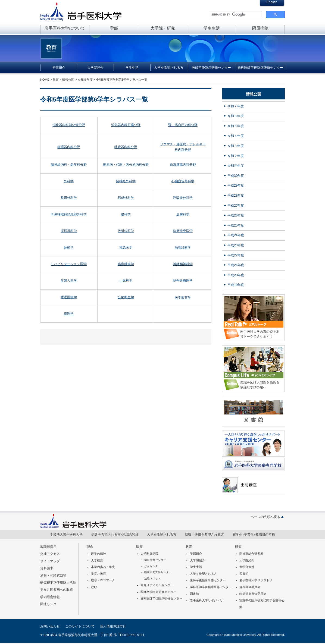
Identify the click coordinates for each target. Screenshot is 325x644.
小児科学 (126, 281)
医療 (139, 547)
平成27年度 (236, 206)
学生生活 (212, 28)
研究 (238, 547)
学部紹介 (59, 68)
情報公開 (68, 80)
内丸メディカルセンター (157, 585)
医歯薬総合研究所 (251, 554)
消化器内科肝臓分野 (126, 125)
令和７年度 (236, 106)
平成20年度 (236, 275)
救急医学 (126, 247)
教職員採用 (48, 547)
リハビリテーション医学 (69, 264)
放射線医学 (126, 231)
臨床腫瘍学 (126, 264)
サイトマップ (50, 561)
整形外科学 (69, 198)
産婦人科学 (69, 281)
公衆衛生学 (126, 297)
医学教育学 (183, 298)
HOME (45, 80)
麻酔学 (69, 247)
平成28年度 (236, 196)
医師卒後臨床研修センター (211, 68)
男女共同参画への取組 (57, 590)
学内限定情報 (50, 597)
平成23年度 (236, 245)
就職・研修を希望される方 (204, 535)
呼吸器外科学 (183, 198)
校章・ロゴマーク (103, 580)
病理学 (69, 314)
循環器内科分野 (69, 147)
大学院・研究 (163, 28)
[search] (235, 15)
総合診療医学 (183, 281)
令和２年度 (236, 156)
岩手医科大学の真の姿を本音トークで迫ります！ (260, 334)
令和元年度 (236, 166)
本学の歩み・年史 (103, 567)
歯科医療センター (155, 560)
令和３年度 (236, 146)
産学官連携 (247, 567)
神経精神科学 (183, 264)
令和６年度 (236, 116)
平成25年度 (236, 225)
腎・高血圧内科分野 (183, 125)
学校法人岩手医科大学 (66, 535)
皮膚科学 (183, 214)
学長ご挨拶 (99, 574)
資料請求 (47, 568)
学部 (114, 28)
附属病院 (260, 28)
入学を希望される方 (169, 68)
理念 (90, 547)
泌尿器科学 (69, 231)
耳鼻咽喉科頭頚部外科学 (69, 214)
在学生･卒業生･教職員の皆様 (254, 535)
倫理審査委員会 (250, 587)
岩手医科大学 (81, 11)
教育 (56, 80)
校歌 (94, 587)
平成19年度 (236, 285)
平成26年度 (236, 215)
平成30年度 (236, 176)
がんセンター (152, 566)
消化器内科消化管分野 (69, 125)
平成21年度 (236, 265)
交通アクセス (50, 554)
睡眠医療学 (69, 297)
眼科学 (126, 214)
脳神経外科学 (126, 181)
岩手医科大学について (65, 28)
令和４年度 (236, 136)
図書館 (194, 594)
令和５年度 (85, 80)
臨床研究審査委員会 (253, 594)
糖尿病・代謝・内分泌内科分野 (126, 165)
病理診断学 (183, 247)
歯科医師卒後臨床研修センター (260, 68)
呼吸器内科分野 (126, 147)
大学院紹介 (95, 68)
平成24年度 (236, 235)
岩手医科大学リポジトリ (206, 600)
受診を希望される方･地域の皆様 (115, 535)
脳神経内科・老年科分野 (69, 165)
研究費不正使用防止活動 (58, 583)
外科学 (69, 181)
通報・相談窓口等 (53, 576)
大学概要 (97, 560)
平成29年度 (236, 186)
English (272, 2)
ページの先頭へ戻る (265, 517)
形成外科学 (126, 198)
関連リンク (48, 604)
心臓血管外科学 (183, 181)
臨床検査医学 (183, 231)
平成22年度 (236, 255)
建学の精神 (99, 554)
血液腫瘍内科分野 (183, 165)
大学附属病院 (149, 554)
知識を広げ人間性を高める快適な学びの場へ (260, 385)
